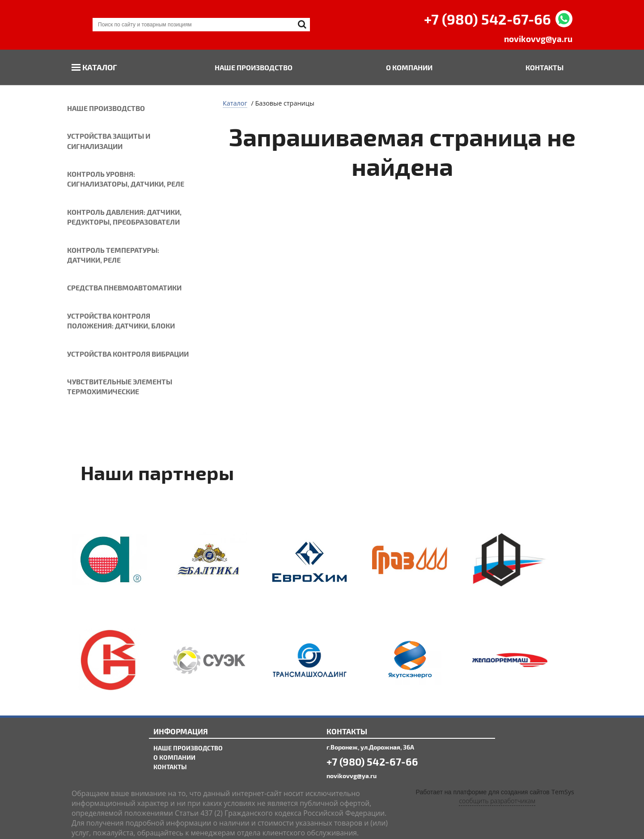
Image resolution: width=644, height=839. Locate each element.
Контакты (544, 67)
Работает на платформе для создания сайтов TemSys (495, 792)
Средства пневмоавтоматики (124, 287)
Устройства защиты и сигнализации (109, 141)
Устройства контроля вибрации (128, 354)
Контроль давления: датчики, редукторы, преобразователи (124, 217)
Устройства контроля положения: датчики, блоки (121, 321)
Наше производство (254, 67)
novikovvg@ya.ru (538, 39)
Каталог (100, 67)
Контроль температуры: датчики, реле (113, 255)
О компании (409, 67)
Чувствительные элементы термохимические (120, 386)
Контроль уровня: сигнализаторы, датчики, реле (126, 179)
